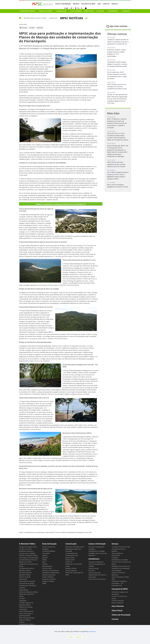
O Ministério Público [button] (28, 11)
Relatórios (92, 555)
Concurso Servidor (118, 601)
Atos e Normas (76, 11)
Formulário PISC (117, 585)
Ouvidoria (22, 588)
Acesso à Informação (63, 4)
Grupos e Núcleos (25, 620)
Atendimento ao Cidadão (97, 551)
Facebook (23, 28)
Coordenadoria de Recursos (28, 560)
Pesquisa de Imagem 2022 (28, 547)
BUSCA (115, 4)
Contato (106, 4)
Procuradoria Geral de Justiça (29, 558)
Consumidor (46, 553)
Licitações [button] (100, 11)
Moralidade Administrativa (51, 573)
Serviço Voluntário (118, 603)
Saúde (44, 583)
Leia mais (92, 631)
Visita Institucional (94, 573)
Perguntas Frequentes (96, 562)
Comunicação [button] (61, 11)
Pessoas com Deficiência (50, 570)
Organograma (24, 590)
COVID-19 (69, 562)
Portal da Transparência (96, 547)
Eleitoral (45, 558)
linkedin (40, 28)
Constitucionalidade (49, 551)
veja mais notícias (118, 26)
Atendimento (94, 559)
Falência (45, 555)
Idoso (44, 562)
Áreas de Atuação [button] (46, 11)
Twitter (32, 28)
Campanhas (23, 601)
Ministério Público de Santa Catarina (35, 18)
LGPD (99, 4)
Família (44, 560)
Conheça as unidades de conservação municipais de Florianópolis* (61, 204)
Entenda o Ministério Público (28, 555)
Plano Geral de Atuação (27, 618)
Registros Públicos (48, 581)
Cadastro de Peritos (118, 573)
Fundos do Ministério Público (28, 592)
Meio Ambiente (47, 566)
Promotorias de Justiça (27, 583)
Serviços (76, 4)
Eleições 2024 (70, 560)
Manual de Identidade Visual (75, 547)
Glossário (92, 570)
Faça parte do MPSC (88, 4)
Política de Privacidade (121, 615)
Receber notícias (71, 568)
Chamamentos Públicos (27, 624)
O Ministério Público (27, 544)
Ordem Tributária (48, 577)
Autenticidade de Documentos (117, 554)
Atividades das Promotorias (98, 553)
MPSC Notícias (72, 18)
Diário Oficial (89, 11)
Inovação (22, 598)
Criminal (45, 564)
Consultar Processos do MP (121, 547)
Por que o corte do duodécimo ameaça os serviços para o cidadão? (27, 551)
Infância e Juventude (49, 575)
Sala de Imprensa (71, 570)
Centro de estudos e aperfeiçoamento (26, 615)
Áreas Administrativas (26, 611)
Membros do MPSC (25, 562)
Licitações (92, 549)
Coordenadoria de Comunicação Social (72, 554)
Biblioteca (115, 575)
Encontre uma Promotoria (97, 579)
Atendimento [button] (113, 11)
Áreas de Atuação (49, 544)
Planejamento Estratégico (28, 585)
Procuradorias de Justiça (27, 581)
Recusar (79, 637)
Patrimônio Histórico (49, 579)
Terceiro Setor (47, 568)
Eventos (22, 622)
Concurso (126, 11)
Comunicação (53, 18)
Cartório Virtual (93, 568)
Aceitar (71, 637)
